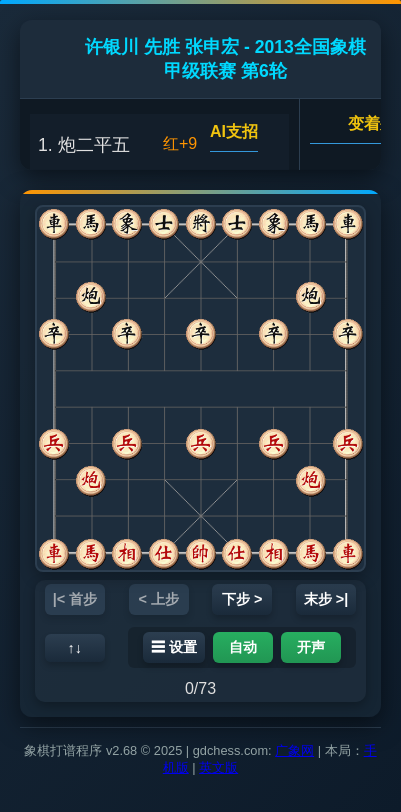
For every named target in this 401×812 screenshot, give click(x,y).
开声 (311, 647)
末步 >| (326, 599)
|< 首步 (75, 599)
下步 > (242, 599)
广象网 (294, 750)
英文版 (218, 767)
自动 (243, 647)
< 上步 (159, 599)
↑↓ (75, 648)
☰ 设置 (174, 647)
